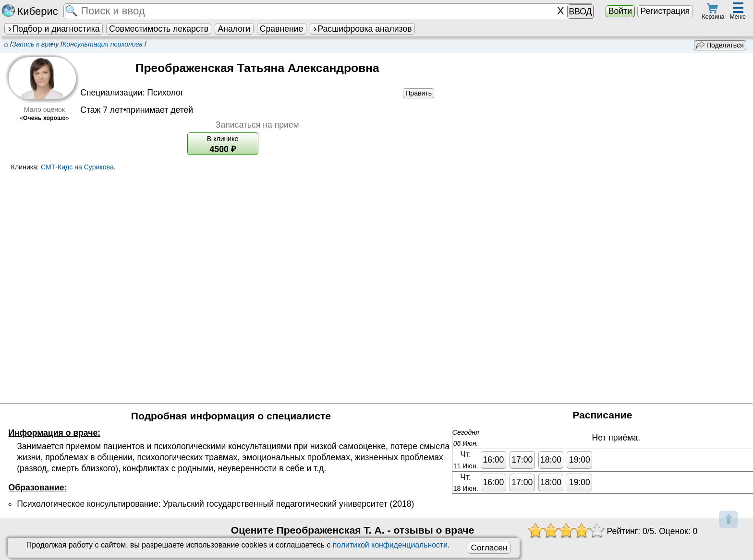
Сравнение (281, 29)
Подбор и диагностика (53, 29)
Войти (620, 11)
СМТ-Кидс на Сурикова (77, 167)
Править (419, 93)
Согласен (489, 548)
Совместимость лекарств (159, 29)
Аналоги (234, 29)
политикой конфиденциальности (390, 545)
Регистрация (665, 11)
